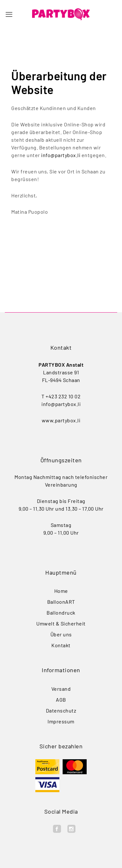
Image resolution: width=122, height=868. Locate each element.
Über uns (61, 634)
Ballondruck (61, 613)
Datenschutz (61, 710)
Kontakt (61, 645)
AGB (61, 700)
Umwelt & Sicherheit (61, 623)
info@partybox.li (61, 155)
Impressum (61, 721)
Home (61, 591)
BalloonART (61, 602)
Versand (61, 689)
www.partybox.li (61, 420)
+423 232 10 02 (63, 396)
